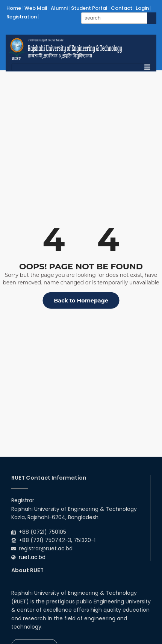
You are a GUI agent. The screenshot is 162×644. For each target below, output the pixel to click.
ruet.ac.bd (32, 557)
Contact (122, 8)
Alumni (59, 8)
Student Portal (89, 8)
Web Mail (36, 8)
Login (142, 8)
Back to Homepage (81, 301)
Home (14, 8)
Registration (22, 17)
